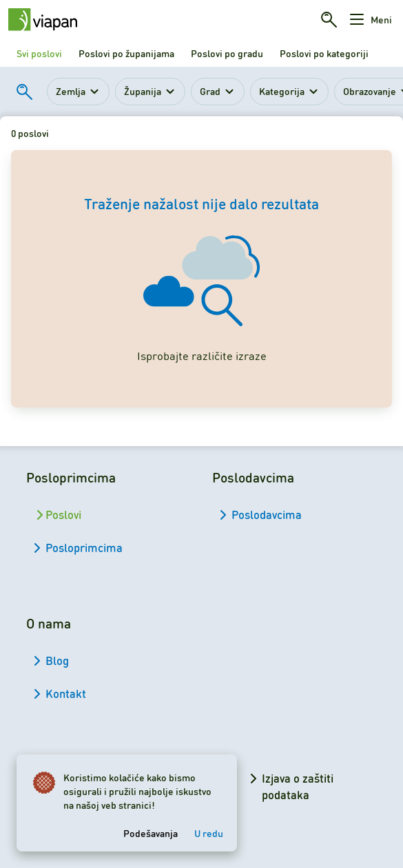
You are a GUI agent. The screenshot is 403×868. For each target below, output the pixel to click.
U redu (209, 833)
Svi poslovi (39, 53)
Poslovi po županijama (126, 53)
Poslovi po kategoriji (324, 53)
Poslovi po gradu (227, 53)
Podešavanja (151, 833)
